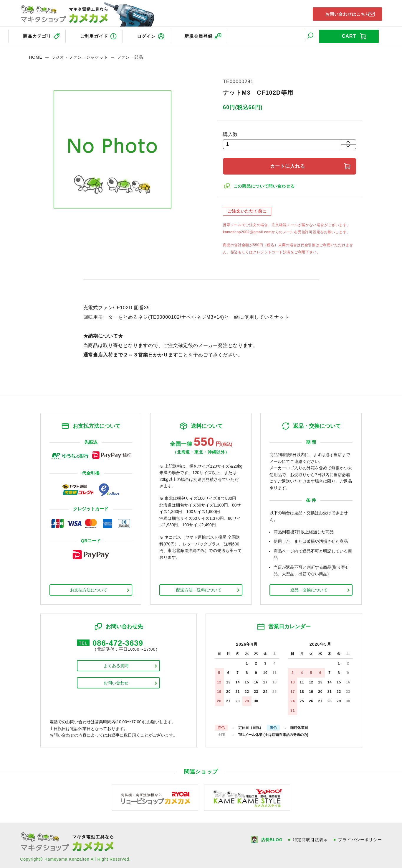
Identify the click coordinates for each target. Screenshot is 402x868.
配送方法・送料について (199, 587)
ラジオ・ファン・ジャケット (80, 55)
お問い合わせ (116, 682)
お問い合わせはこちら (342, 13)
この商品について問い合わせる (265, 183)
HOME (35, 55)
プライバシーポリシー (360, 837)
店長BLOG (271, 837)
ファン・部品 (130, 55)
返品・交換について (309, 587)
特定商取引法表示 (310, 837)
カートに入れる (289, 163)
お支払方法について (89, 587)
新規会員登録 (214, 35)
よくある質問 (116, 665)
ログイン (156, 35)
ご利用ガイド (98, 35)
